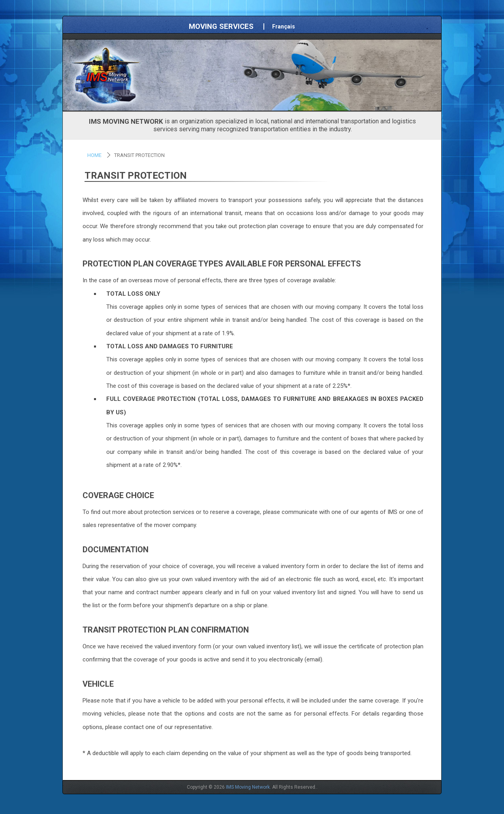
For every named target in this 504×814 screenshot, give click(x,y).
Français (284, 26)
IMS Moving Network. (248, 787)
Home (94, 155)
